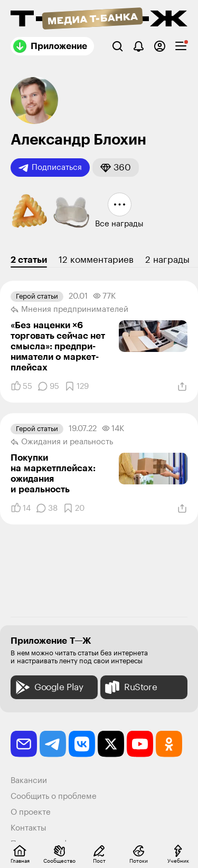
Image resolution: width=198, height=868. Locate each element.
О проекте (31, 812)
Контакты (29, 828)
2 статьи (29, 260)
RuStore (130, 687)
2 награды (167, 260)
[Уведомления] (139, 46)
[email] (24, 744)
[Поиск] (117, 46)
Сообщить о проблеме (54, 797)
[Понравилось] (21, 386)
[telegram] (53, 744)
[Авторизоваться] (160, 46)
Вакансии (29, 781)
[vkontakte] (82, 744)
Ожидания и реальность (62, 442)
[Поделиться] (182, 387)
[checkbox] (181, 46)
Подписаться (50, 168)
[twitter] (111, 744)
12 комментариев (96, 260)
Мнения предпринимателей (69, 310)
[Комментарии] (48, 386)
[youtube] (140, 744)
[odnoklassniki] (169, 744)
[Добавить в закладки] (77, 386)
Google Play (48, 687)
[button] (116, 168)
